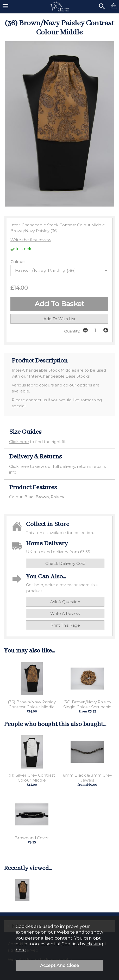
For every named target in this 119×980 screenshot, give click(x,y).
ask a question (65, 602)
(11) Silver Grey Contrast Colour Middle (32, 778)
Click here (19, 442)
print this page (65, 625)
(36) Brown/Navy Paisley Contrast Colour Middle (32, 704)
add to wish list (59, 319)
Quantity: (72, 331)
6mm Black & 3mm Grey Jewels (87, 778)
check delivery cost (65, 563)
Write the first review (31, 240)
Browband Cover (32, 838)
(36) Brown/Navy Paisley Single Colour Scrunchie (87, 704)
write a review (65, 613)
